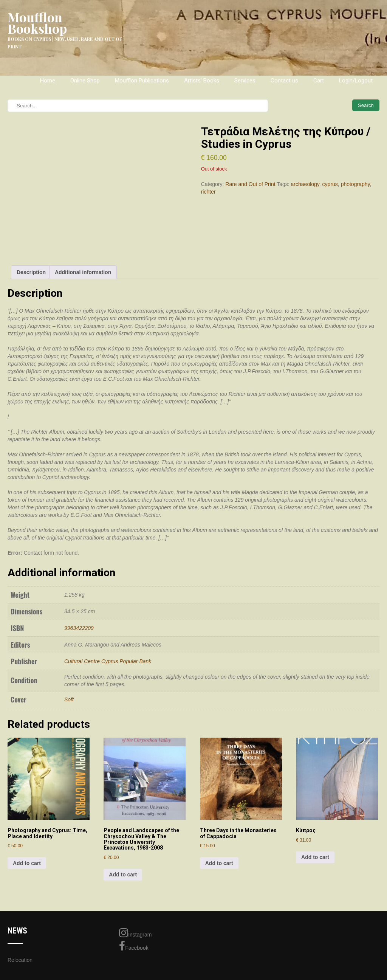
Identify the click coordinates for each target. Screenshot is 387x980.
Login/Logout (356, 81)
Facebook (134, 946)
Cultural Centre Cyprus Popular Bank (108, 661)
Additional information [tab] (83, 272)
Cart (319, 81)
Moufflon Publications (142, 81)
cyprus (330, 184)
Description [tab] (31, 272)
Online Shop (85, 81)
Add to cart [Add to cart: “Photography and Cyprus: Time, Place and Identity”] (27, 863)
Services (245, 81)
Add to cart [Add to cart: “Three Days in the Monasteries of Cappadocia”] (219, 863)
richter (208, 192)
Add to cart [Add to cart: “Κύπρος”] (315, 857)
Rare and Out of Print (250, 184)
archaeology (305, 184)
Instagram (135, 933)
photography (355, 184)
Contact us (284, 81)
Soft (69, 699)
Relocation (20, 960)
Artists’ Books (202, 81)
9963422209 (79, 628)
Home (48, 81)
